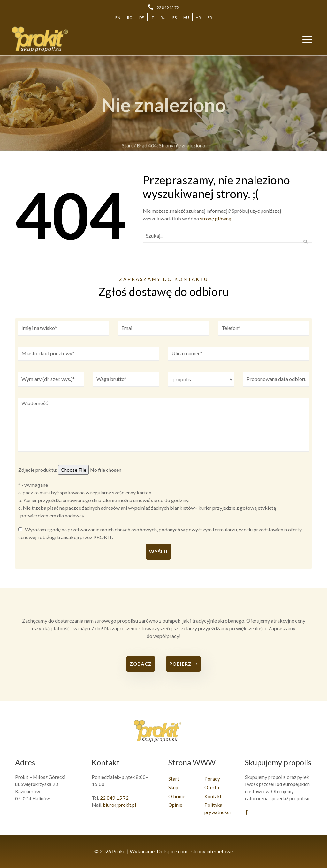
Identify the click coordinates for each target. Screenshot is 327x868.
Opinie (175, 805)
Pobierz (183, 664)
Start (127, 148)
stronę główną (216, 218)
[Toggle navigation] (307, 39)
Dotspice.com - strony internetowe (195, 851)
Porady (212, 779)
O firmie (177, 796)
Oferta (212, 787)
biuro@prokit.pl (120, 805)
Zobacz (141, 664)
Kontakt (213, 796)
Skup (173, 787)
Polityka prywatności (217, 809)
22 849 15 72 (168, 7)
